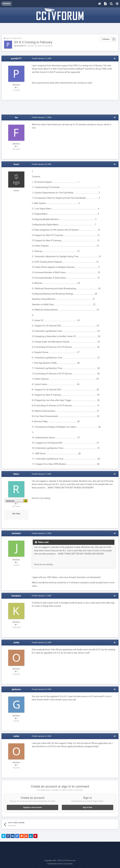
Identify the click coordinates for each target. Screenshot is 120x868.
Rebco (16, 474)
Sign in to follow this (14, 38)
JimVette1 (16, 533)
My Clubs (16, 514)
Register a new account (33, 807)
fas (16, 117)
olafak (16, 643)
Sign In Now (88, 807)
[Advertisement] (60, 29)
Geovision (49, 46)
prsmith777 (21, 46)
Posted (41, 59)
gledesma (16, 689)
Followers (106, 39)
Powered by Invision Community (60, 864)
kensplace (16, 596)
